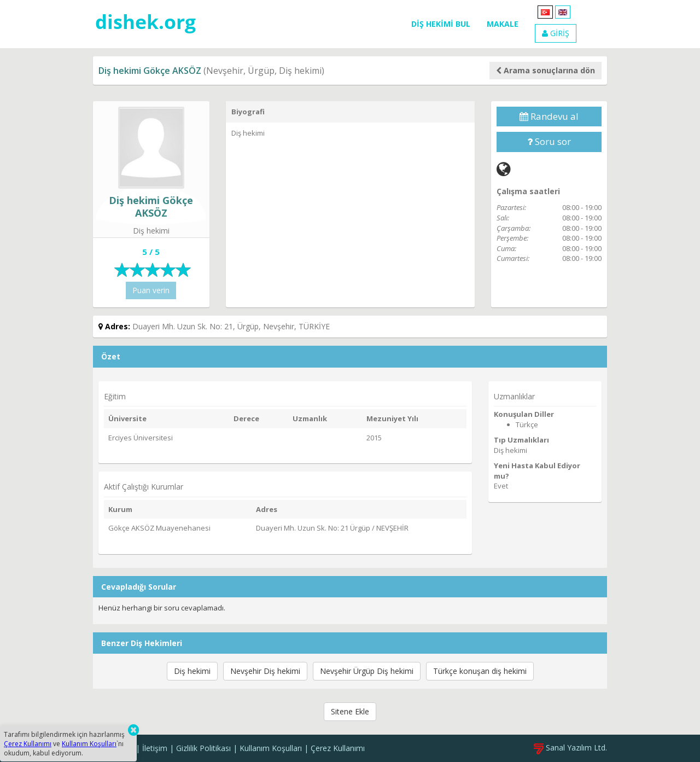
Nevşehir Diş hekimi (265, 671)
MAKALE (503, 24)
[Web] (504, 169)
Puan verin (151, 290)
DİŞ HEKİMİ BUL (441, 24)
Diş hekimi (192, 671)
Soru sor (549, 141)
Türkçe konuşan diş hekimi (480, 671)
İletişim (155, 748)
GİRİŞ (556, 33)
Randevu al (549, 116)
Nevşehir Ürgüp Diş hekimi (367, 671)
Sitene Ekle (350, 711)
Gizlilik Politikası (203, 748)
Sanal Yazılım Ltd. (570, 748)
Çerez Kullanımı (338, 748)
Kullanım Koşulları (271, 748)
